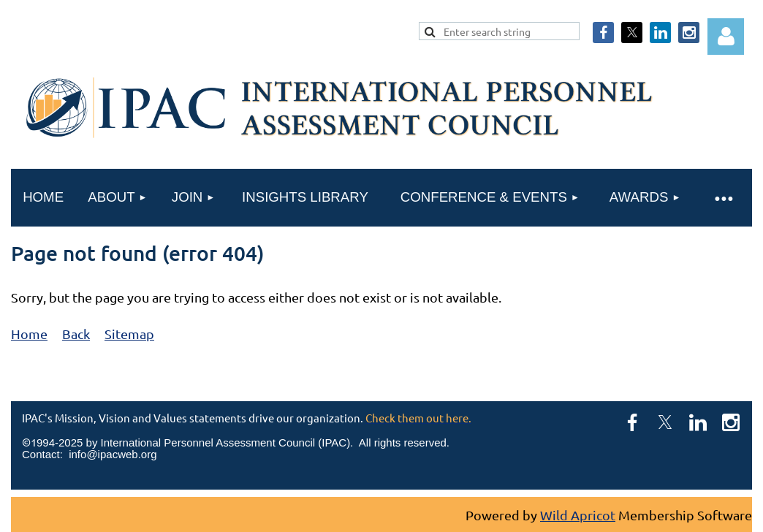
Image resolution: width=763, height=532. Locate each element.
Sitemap (129, 334)
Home (29, 334)
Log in (726, 37)
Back (76, 334)
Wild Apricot (578, 515)
